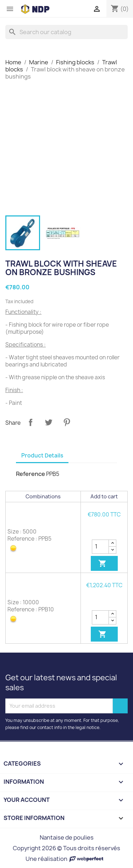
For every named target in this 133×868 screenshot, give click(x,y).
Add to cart (102, 563)
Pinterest (67, 422)
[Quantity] (100, 547)
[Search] (66, 32)
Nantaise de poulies (67, 837)
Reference (31, 474)
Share (31, 422)
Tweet (49, 422)
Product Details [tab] (42, 456)
